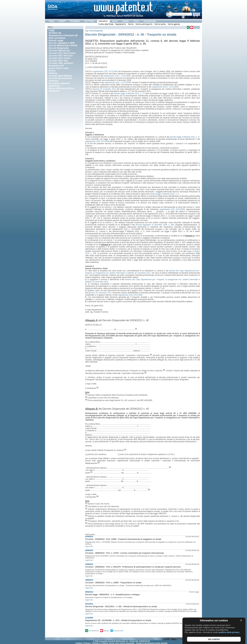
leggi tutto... (90, 546)
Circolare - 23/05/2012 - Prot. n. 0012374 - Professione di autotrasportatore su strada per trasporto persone (133, 567)
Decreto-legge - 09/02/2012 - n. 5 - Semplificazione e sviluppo (112, 595)
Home (51, 21)
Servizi (115, 21)
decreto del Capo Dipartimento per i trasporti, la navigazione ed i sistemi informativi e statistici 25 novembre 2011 (143, 272)
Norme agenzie (174, 24)
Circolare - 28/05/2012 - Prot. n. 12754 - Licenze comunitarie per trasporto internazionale (125, 553)
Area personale (149, 21)
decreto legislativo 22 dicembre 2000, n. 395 (155, 225)
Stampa (106, 631)
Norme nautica (160, 24)
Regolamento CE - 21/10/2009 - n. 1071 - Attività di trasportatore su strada (118, 620)
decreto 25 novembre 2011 (105, 89)
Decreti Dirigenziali (96, 31)
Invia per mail (118, 631)
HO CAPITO (214, 639)
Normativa (103, 21)
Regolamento (121, 24)
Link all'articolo (93, 631)
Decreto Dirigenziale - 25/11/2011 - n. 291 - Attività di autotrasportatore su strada (121, 607)
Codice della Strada (106, 24)
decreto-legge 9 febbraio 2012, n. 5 (129, 93)
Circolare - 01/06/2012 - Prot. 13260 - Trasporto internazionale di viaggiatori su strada (123, 539)
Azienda (125, 21)
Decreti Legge (194, 592)
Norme (131, 24)
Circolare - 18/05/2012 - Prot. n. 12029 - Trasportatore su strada (113, 583)
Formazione (75, 21)
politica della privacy (229, 632)
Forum (136, 21)
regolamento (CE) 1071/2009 (105, 71)
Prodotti (62, 21)
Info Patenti (89, 21)
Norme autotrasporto (144, 24)
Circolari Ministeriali (192, 537)
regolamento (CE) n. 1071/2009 (117, 76)
